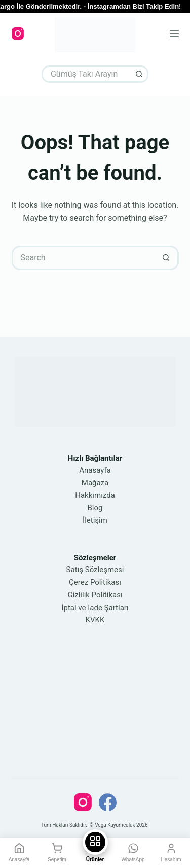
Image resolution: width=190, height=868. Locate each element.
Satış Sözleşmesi (95, 570)
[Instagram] (18, 34)
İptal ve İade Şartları (95, 608)
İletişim (95, 520)
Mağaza (95, 483)
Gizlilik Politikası (95, 595)
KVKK (95, 620)
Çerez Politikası (95, 582)
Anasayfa (95, 470)
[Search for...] (86, 74)
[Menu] (174, 34)
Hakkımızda (95, 495)
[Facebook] (108, 802)
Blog (95, 508)
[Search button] (140, 74)
